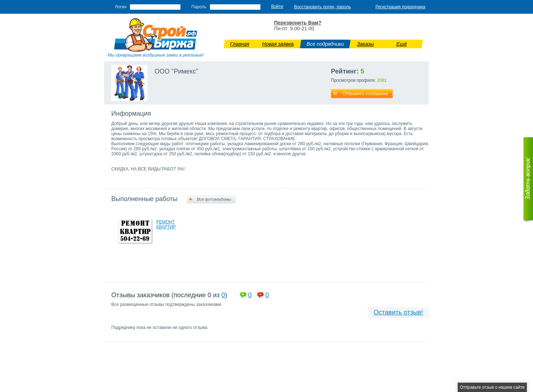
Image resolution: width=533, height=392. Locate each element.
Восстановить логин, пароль (323, 7)
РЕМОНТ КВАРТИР (166, 224)
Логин (121, 7)
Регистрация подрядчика (400, 7)
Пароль (199, 7)
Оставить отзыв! (398, 312)
